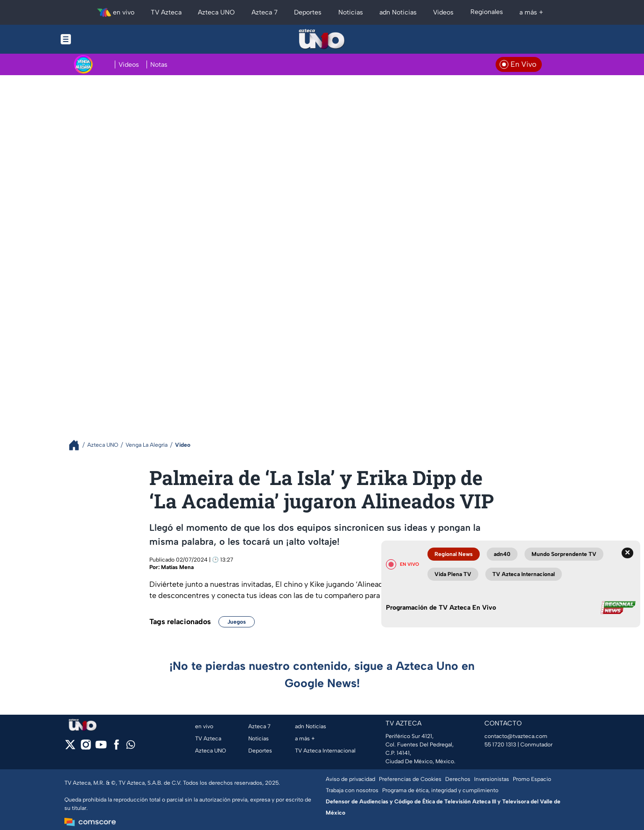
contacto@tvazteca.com (516, 736)
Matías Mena (177, 567)
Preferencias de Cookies (410, 779)
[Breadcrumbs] (78, 445)
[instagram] (86, 748)
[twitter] (70, 748)
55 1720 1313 (500, 745)
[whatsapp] (131, 747)
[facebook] (116, 748)
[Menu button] (98, 39)
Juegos (237, 622)
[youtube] (101, 748)
